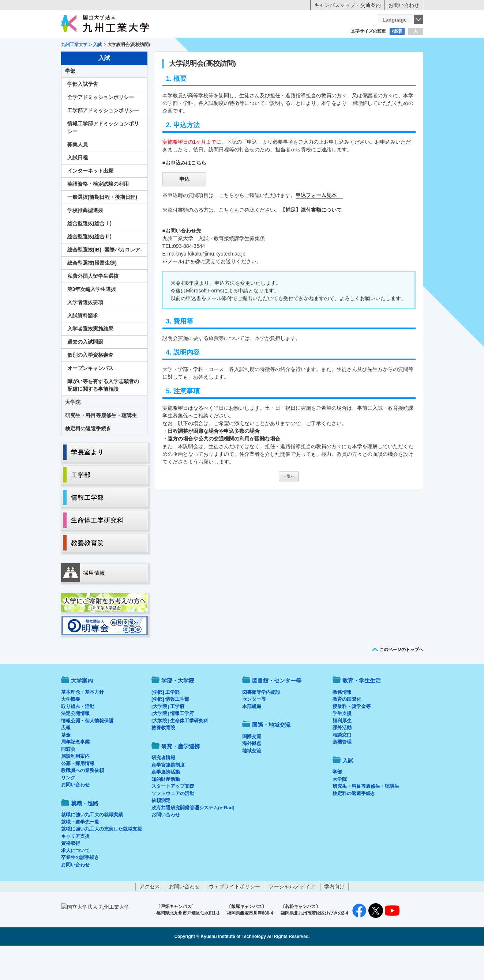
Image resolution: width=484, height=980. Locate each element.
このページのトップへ (401, 680)
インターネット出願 (90, 201)
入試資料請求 (83, 346)
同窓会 (68, 780)
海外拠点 (252, 774)
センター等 (254, 729)
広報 (66, 758)
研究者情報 (163, 788)
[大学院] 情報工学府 (173, 744)
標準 (397, 31)
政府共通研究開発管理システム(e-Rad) (193, 838)
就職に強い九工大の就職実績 (92, 845)
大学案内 (83, 61)
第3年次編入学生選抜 (92, 319)
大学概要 (71, 729)
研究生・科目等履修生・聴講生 (101, 446)
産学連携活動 (166, 802)
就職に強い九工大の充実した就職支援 (102, 859)
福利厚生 (342, 751)
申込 (184, 209)
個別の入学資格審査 (90, 385)
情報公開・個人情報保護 (87, 751)
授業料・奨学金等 (352, 737)
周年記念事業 (75, 772)
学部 (70, 101)
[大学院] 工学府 (168, 737)
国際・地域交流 (355, 61)
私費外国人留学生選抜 (93, 306)
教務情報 (342, 722)
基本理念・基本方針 (82, 722)
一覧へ (289, 507)
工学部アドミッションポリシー (103, 141)
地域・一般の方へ (387, 46)
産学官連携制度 (168, 795)
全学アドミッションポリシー (101, 128)
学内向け (334, 917)
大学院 (73, 432)
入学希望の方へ (97, 46)
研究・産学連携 (310, 61)
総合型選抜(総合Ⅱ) (89, 267)
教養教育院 (163, 758)
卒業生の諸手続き (80, 888)
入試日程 (78, 188)
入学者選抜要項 (85, 333)
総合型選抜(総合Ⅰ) (89, 254)
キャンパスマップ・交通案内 (348, 5)
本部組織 (252, 737)
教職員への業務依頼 (82, 801)
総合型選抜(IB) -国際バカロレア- (105, 280)
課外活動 (342, 758)
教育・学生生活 (220, 61)
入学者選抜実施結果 (90, 359)
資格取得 (71, 873)
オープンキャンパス (90, 398)
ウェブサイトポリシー (235, 917)
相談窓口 (342, 765)
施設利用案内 (75, 786)
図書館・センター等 (277, 711)
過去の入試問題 (85, 372)
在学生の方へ (170, 46)
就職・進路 (264, 61)
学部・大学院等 (129, 61)
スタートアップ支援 (173, 816)
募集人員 (78, 175)
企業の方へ (315, 46)
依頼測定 (161, 831)
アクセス (150, 917)
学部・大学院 (178, 711)
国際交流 (252, 767)
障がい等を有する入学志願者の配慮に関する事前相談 (103, 415)
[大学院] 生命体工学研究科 (180, 751)
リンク (68, 808)
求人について (75, 881)
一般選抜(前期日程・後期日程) (102, 227)
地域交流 (252, 781)
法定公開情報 (75, 744)
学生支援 (342, 744)
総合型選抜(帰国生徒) (92, 293)
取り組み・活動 (78, 737)
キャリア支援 (75, 867)
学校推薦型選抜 (85, 241)
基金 (66, 765)
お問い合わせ (404, 5)
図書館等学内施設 (261, 722)
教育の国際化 (347, 729)
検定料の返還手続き (88, 459)
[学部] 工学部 (166, 722)
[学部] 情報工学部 (170, 729)
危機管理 (342, 772)
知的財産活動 (166, 809)
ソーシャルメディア (292, 917)
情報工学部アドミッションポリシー (103, 158)
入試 (401, 61)
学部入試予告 (83, 114)
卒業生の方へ (242, 46)
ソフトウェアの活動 (173, 824)
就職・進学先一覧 (80, 852)
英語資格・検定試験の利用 (98, 214)
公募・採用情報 (78, 794)
